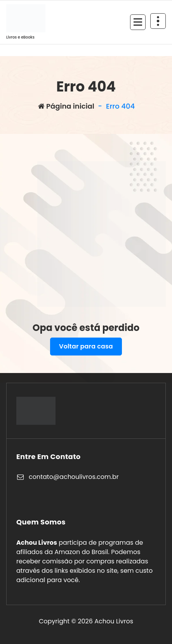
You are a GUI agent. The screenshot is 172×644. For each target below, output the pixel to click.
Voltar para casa (86, 346)
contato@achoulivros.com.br (74, 477)
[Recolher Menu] (138, 22)
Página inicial (66, 106)
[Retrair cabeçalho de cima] (158, 21)
